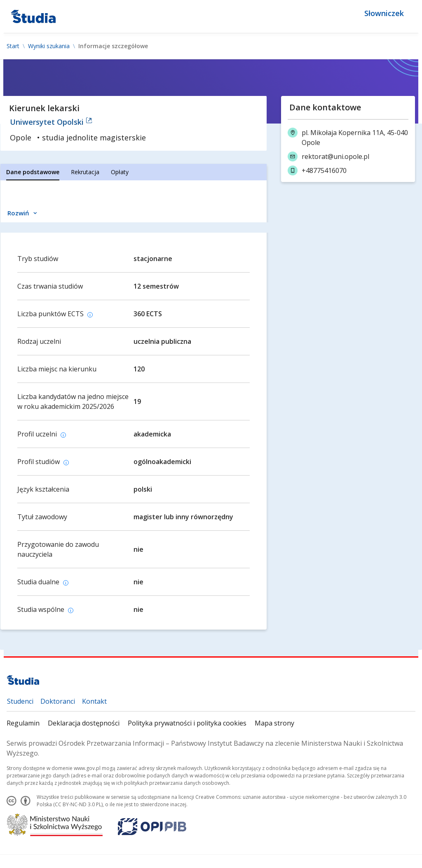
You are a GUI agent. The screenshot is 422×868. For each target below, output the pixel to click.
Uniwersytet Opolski (51, 122)
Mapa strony (274, 723)
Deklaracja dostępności (84, 723)
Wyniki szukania (49, 46)
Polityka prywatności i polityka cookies (187, 723)
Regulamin (23, 723)
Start (13, 46)
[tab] (33, 172)
